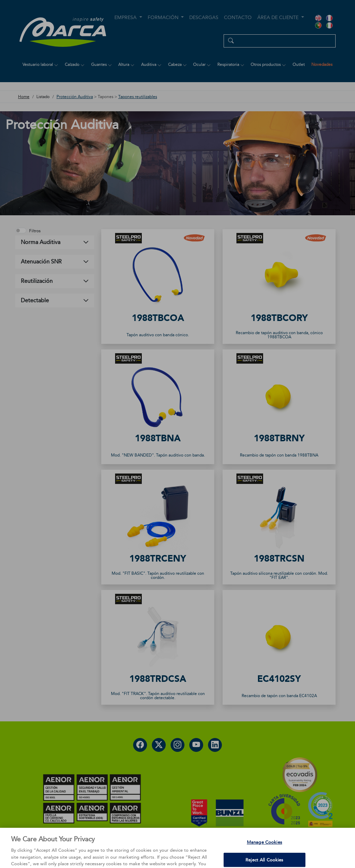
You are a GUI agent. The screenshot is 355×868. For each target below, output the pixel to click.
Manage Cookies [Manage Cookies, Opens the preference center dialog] (265, 853)
